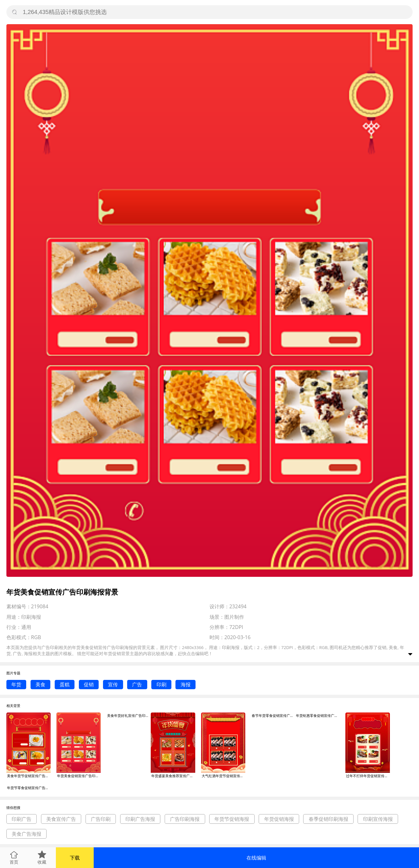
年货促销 (112, 653)
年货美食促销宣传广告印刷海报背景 (79, 776)
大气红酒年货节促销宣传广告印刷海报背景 (223, 776)
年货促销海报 (279, 819)
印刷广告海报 (140, 819)
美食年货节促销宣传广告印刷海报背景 (29, 776)
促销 (89, 684)
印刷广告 (22, 819)
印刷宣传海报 (378, 819)
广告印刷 (101, 819)
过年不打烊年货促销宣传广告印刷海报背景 (368, 776)
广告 (137, 684)
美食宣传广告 (61, 819)
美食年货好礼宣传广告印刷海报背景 (129, 716)
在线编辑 (256, 858)
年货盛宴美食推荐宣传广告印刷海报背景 (173, 776)
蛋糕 (65, 684)
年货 (16, 684)
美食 (40, 684)
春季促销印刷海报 (329, 819)
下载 (75, 858)
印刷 (161, 684)
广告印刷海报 (185, 819)
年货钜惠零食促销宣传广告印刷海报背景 (318, 716)
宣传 (113, 684)
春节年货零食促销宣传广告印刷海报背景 (274, 716)
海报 (186, 684)
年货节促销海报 (232, 819)
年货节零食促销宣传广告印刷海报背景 (29, 788)
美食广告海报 (26, 834)
